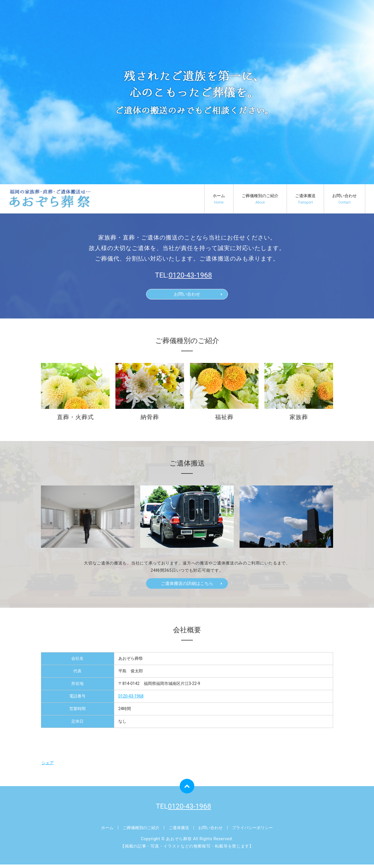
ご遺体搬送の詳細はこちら (187, 586)
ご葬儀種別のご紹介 (260, 199)
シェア (48, 766)
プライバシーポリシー (252, 831)
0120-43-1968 (190, 275)
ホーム (219, 199)
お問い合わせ (344, 199)
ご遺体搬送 (305, 199)
